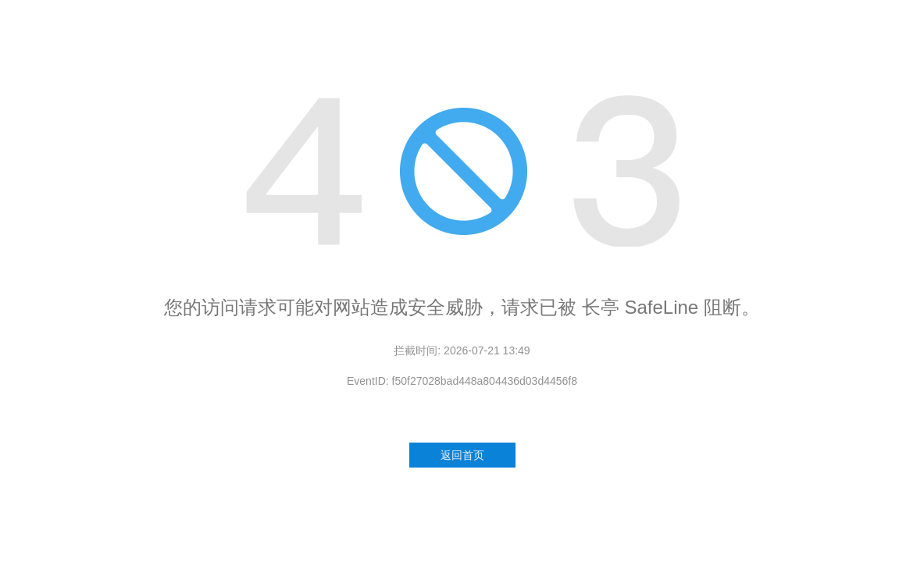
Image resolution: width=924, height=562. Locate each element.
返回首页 (462, 455)
